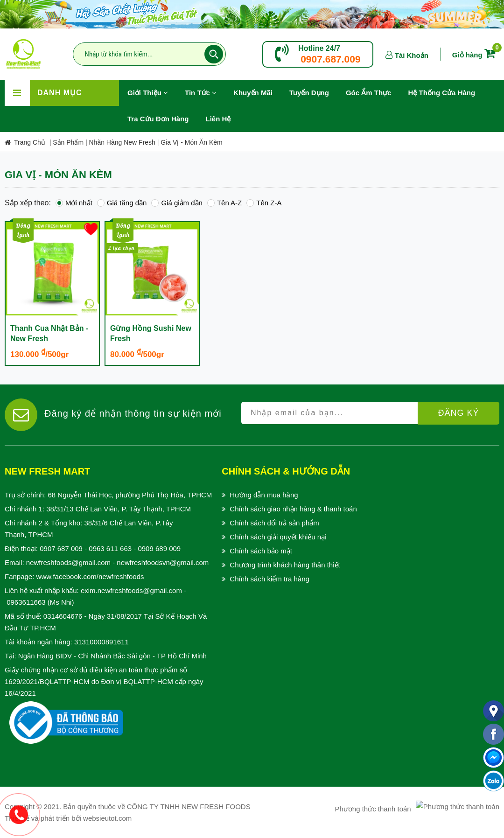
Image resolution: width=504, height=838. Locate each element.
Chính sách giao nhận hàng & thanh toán (293, 509)
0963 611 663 (110, 548)
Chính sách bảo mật (261, 551)
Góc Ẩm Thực (369, 93)
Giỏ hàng (476, 55)
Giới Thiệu (148, 93)
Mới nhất (74, 203)
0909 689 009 (159, 548)
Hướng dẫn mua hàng (264, 495)
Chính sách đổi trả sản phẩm (274, 523)
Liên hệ (218, 119)
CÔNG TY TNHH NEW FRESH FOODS (189, 807)
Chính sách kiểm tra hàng (269, 579)
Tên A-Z (224, 203)
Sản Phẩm (68, 142)
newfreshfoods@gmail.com (68, 562)
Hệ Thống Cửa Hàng (441, 93)
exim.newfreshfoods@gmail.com (131, 590)
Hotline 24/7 (319, 48)
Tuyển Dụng (313, 88)
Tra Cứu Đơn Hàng (158, 119)
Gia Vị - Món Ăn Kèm (191, 142)
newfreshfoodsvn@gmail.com (163, 562)
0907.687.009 (330, 59)
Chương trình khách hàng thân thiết (285, 565)
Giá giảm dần (177, 203)
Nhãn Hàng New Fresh (122, 142)
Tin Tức (201, 93)
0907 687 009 (61, 548)
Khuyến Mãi (257, 88)
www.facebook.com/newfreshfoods (90, 576)
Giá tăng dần (122, 203)
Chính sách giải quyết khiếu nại (278, 537)
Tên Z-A (264, 203)
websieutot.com (107, 818)
